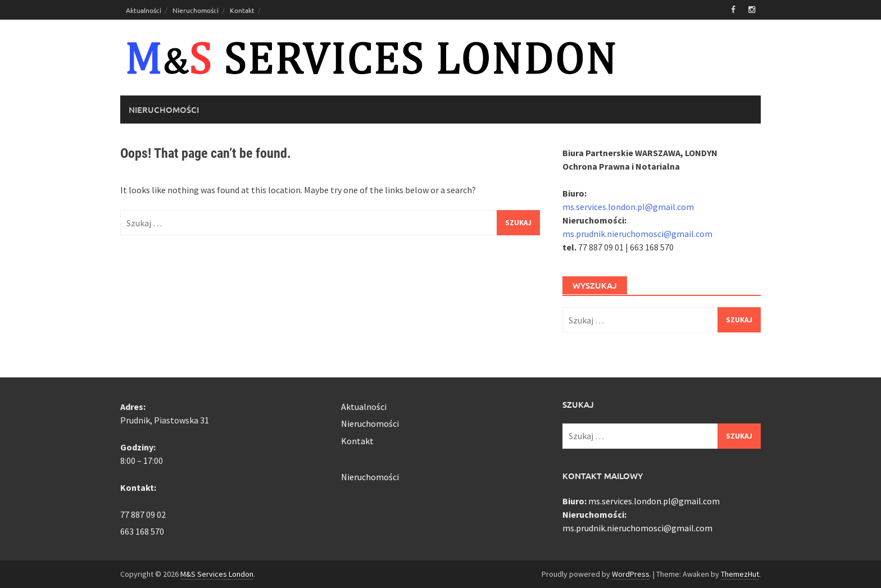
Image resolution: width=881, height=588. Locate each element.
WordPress (631, 574)
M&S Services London (217, 574)
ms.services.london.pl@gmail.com (628, 207)
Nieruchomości (196, 10)
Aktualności (144, 10)
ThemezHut (740, 574)
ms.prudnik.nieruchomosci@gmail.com (637, 234)
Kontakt (242, 10)
